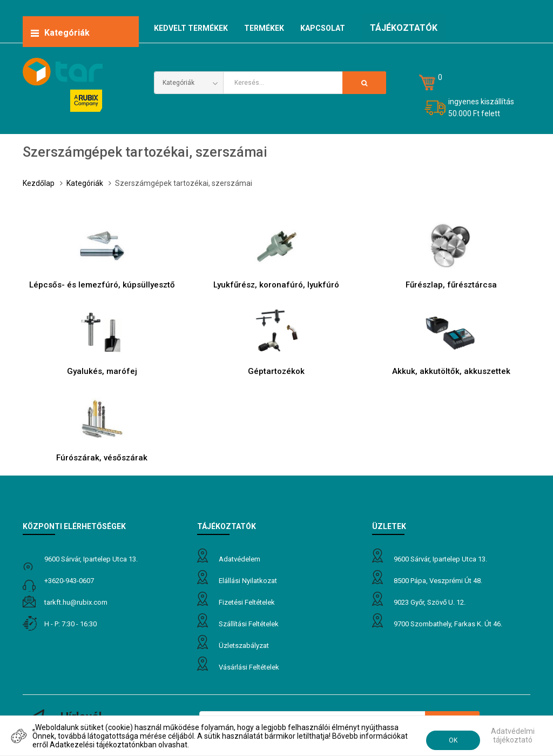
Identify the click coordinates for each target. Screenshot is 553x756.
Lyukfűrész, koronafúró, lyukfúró (276, 285)
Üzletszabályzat (244, 645)
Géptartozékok (276, 371)
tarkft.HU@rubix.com (76, 602)
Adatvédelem (240, 559)
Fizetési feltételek (247, 602)
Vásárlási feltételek (249, 667)
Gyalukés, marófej (102, 371)
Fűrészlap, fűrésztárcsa (451, 285)
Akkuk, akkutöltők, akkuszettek (451, 371)
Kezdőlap (39, 183)
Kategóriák (85, 183)
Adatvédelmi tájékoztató (513, 735)
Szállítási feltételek (249, 624)
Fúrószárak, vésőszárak (102, 458)
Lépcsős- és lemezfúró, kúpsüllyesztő (102, 285)
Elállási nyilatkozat (248, 581)
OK (453, 740)
